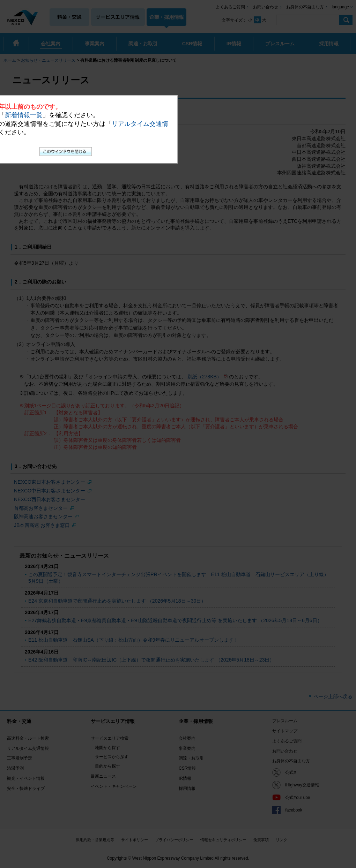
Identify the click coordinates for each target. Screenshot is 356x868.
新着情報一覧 (24, 115)
